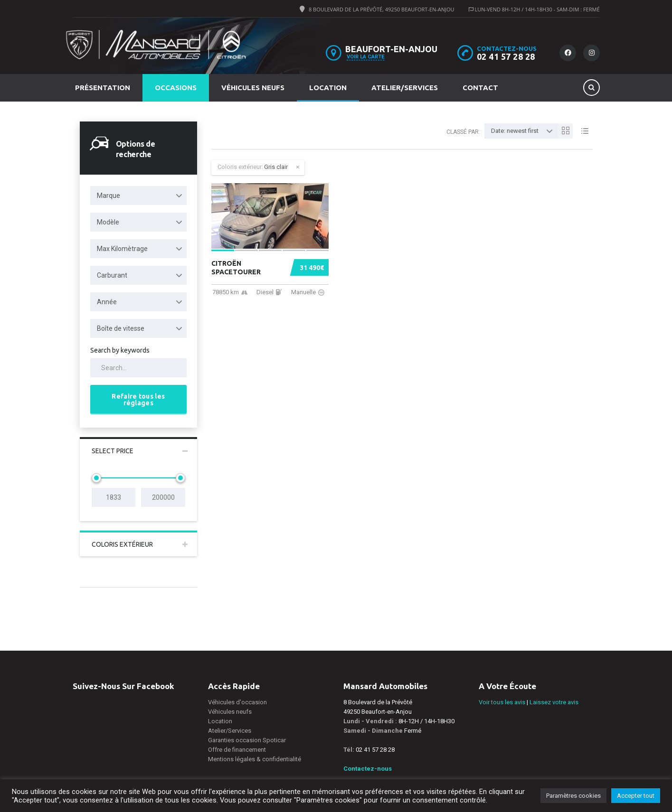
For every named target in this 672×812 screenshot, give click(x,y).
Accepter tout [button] (636, 796)
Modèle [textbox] (108, 222)
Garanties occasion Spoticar (247, 740)
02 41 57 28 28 (506, 56)
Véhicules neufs (253, 88)
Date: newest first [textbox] (515, 131)
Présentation (103, 88)
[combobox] (139, 196)
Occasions (176, 88)
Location (328, 88)
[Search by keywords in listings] (139, 368)
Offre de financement (237, 750)
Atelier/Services (405, 88)
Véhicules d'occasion (237, 702)
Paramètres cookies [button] (573, 796)
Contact (480, 88)
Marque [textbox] (109, 196)
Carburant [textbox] (112, 275)
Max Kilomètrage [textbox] (122, 249)
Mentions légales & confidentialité (255, 759)
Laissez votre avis (554, 702)
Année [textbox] (107, 302)
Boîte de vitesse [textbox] (121, 328)
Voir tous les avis (502, 702)
